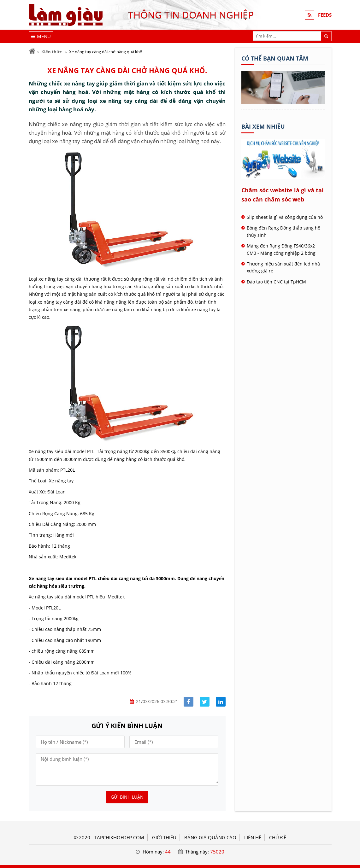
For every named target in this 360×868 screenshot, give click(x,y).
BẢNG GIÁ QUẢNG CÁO (210, 837)
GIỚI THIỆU (164, 837)
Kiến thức (52, 52)
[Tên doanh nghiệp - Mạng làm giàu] (283, 102)
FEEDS (325, 15)
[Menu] (41, 36)
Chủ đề (278, 837)
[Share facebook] (189, 702)
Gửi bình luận (127, 797)
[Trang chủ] (32, 51)
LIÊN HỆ (253, 837)
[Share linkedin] (221, 702)
